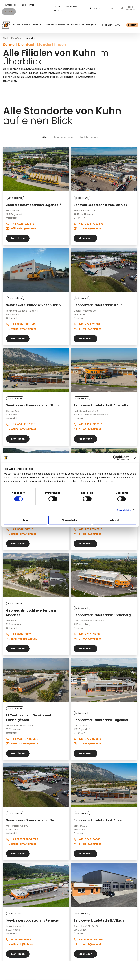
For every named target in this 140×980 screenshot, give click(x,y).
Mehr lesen (18, 238)
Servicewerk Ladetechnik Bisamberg (102, 615)
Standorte (58, 10)
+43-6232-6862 (18, 634)
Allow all (115, 520)
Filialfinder (107, 25)
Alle (45, 137)
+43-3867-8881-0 (20, 529)
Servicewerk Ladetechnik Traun (98, 305)
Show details (124, 510)
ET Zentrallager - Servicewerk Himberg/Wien (29, 718)
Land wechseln (128, 8)
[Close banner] (135, 458)
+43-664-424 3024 (21, 424)
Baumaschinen (10, 5)
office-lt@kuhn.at (87, 228)
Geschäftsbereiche (32, 25)
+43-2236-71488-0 (88, 529)
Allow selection (70, 520)
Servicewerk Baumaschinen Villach (33, 305)
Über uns (16, 25)
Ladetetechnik (89, 137)
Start (6, 38)
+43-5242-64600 (87, 839)
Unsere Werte (73, 25)
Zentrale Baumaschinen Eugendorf (33, 205)
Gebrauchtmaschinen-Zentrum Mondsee (31, 613)
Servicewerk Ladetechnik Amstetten (102, 405)
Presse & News (70, 6)
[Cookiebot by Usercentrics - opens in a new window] (115, 458)
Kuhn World (9, 12)
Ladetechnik (28, 5)
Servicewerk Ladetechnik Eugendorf (102, 720)
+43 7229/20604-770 (22, 839)
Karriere (57, 6)
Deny (25, 520)
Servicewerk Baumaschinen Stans (33, 405)
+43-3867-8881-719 (21, 324)
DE (113, 8)
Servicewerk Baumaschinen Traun (33, 820)
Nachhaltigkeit (89, 25)
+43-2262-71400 (87, 634)
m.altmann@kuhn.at (21, 639)
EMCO (117, 25)
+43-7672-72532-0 (88, 224)
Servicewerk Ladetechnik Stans (98, 820)
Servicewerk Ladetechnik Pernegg (33, 920)
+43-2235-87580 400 (22, 739)
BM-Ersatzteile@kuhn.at (24, 744)
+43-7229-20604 (87, 324)
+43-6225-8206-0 (20, 224)
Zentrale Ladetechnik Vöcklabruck (100, 205)
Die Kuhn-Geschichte (55, 25)
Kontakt (132, 25)
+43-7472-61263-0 (88, 424)
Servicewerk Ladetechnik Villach (99, 920)
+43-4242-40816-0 (88, 940)
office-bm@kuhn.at (21, 228)
